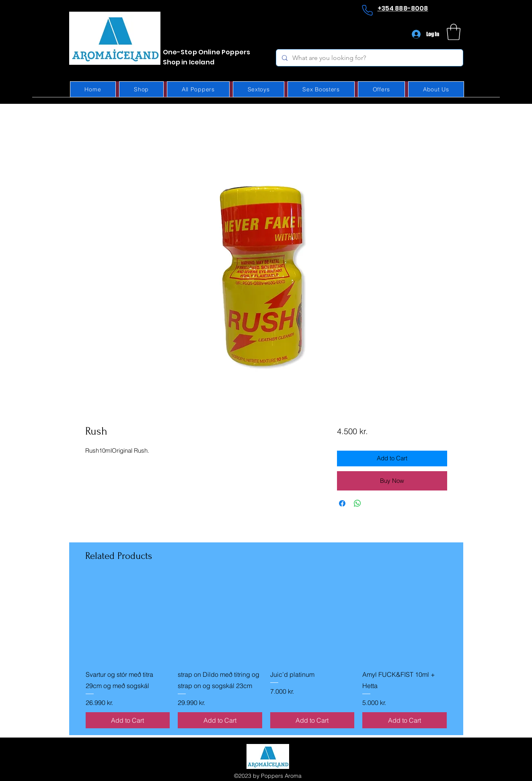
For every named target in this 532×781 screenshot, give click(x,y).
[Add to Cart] (128, 720)
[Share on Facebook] (342, 503)
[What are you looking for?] (369, 58)
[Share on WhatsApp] (357, 503)
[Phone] (368, 10)
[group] (266, 653)
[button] (454, 32)
